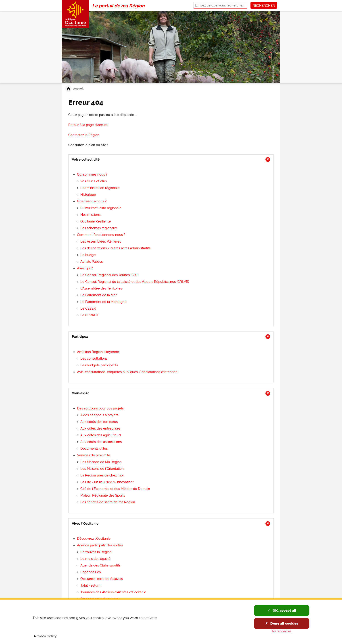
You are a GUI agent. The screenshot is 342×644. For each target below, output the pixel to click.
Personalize (282, 631)
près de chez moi (102, 475)
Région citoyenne (98, 352)
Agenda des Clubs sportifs (100, 565)
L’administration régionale (100, 188)
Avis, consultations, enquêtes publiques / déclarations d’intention (127, 372)
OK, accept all (282, 610)
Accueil (78, 89)
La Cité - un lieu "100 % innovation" (107, 482)
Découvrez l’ (94, 539)
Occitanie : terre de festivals (102, 579)
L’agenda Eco (91, 572)
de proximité (94, 455)
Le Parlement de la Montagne (103, 302)
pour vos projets (100, 408)
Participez (80, 337)
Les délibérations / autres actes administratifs (115, 248)
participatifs (99, 365)
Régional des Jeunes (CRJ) (109, 275)
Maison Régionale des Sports (103, 495)
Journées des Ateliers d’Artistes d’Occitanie (113, 592)
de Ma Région (108, 502)
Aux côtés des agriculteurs (101, 435)
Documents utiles (94, 449)
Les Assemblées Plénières (101, 241)
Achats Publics (92, 262)
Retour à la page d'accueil (88, 125)
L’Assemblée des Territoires (101, 288)
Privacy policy (45, 636)
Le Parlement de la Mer (99, 295)
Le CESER (88, 308)
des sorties (100, 545)
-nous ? (92, 201)
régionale (101, 208)
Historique (88, 195)
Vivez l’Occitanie (85, 524)
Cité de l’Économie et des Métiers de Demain (115, 489)
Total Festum (90, 585)
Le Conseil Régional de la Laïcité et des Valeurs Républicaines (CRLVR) (135, 282)
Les (102, 469)
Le (88, 255)
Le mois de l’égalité (95, 559)
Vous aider (80, 393)
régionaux (99, 228)
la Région (84, 135)
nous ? (92, 174)
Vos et (94, 181)
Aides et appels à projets (99, 415)
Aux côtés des (99, 422)
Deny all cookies (282, 623)
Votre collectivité (86, 159)
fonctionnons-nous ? (101, 235)
